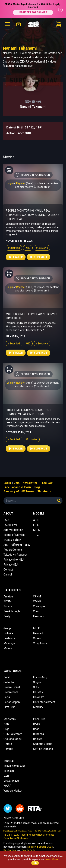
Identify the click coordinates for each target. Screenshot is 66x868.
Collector (9, 682)
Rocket (37, 739)
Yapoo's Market (13, 791)
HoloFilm (39, 697)
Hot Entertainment (44, 702)
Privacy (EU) (11, 565)
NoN (6, 724)
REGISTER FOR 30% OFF (33, 12)
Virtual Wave (11, 781)
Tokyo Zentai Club (15, 766)
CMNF (37, 601)
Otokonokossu (12, 739)
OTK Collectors (13, 734)
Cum (36, 611)
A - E (36, 520)
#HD (28, 248)
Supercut (39, 257)
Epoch (42, 847)
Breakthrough (12, 611)
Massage (9, 643)
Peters (8, 744)
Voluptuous (40, 643)
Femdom (39, 616)
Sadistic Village (43, 744)
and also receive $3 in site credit (33, 187)
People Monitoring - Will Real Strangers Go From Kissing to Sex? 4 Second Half (32, 215)
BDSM (7, 601)
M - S (36, 530)
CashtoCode (29, 850)
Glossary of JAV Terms (19, 491)
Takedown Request (15, 555)
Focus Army (40, 677)
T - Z (36, 535)
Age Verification (13, 530)
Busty (7, 616)
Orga (6, 729)
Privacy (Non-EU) (14, 560)
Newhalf (38, 633)
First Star (9, 707)
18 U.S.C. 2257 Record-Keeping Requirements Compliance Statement (29, 836)
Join (17, 483)
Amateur (9, 596)
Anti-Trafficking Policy (17, 545)
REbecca (38, 734)
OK (35, 863)
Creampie (39, 606)
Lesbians (9, 638)
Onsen (37, 638)
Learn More (51, 859)
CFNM (37, 596)
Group (7, 628)
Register (21, 183)
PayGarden (10, 850)
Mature (8, 648)
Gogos (37, 682)
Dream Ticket (12, 687)
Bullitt (7, 677)
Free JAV (47, 483)
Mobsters (10, 719)
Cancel (8, 575)
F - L (36, 525)
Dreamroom (11, 692)
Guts (36, 687)
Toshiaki (9, 771)
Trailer (16, 257)
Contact (8, 570)
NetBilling (33, 847)
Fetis (7, 697)
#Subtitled (14, 248)
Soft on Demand (43, 749)
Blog (37, 487)
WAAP (7, 786)
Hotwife (8, 633)
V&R (6, 776)
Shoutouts (44, 491)
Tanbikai (9, 761)
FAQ (6, 520)
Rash (36, 729)
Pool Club (39, 719)
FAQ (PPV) (10, 525)
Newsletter (30, 483)
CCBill (50, 847)
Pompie (8, 749)
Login (10, 183)
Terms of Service (14, 535)
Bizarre (8, 606)
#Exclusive (42, 248)
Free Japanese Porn (17, 487)
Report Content (13, 550)
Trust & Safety (12, 540)
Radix (37, 724)
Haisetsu (39, 692)
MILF (36, 628)
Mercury (38, 707)
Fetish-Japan (12, 702)
